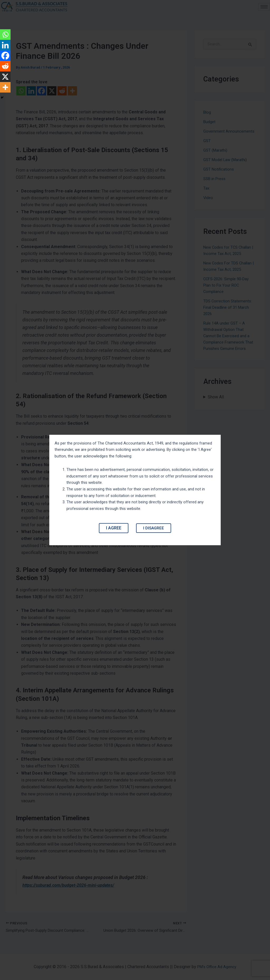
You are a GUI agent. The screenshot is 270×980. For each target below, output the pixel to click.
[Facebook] (5, 56)
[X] (5, 77)
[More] (5, 87)
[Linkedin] (5, 45)
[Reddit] (5, 66)
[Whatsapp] (5, 35)
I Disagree (154, 530)
